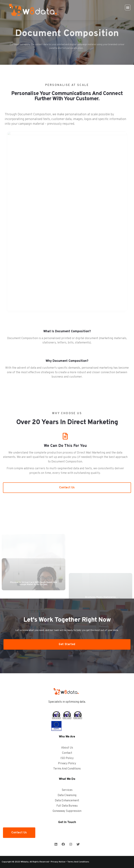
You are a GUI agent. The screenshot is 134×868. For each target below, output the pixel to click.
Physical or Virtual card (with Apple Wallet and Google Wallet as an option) (34, 593)
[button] (128, 8)
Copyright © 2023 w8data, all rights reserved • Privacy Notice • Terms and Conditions (45, 862)
